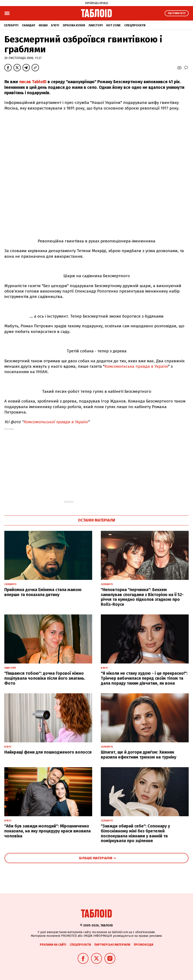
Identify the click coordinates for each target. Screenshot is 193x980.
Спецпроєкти (135, 25)
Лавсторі (96, 25)
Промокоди (143, 945)
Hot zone (113, 25)
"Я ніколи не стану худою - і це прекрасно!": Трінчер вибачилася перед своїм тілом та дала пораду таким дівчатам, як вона (144, 678)
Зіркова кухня (74, 25)
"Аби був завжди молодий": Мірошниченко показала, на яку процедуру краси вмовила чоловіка (47, 831)
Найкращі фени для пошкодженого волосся (48, 752)
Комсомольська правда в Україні (136, 366)
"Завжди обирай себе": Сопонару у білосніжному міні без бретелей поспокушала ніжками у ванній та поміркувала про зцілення (135, 833)
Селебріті (11, 25)
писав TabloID (33, 82)
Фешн (43, 25)
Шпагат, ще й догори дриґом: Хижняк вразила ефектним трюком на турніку (139, 755)
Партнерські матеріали (112, 945)
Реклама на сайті (53, 945)
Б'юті (55, 25)
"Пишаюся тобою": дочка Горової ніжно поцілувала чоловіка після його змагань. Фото (45, 678)
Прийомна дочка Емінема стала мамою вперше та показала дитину (43, 592)
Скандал (28, 25)
